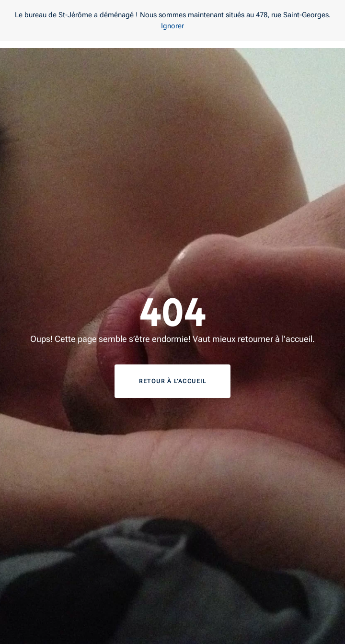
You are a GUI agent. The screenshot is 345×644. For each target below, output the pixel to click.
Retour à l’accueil (172, 381)
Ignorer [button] (172, 26)
